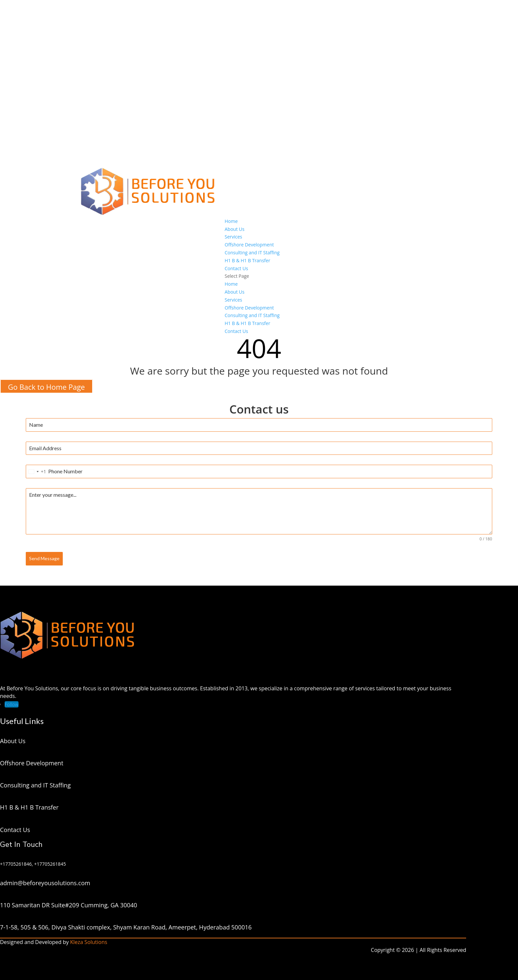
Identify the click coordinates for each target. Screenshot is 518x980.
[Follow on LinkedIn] (12, 704)
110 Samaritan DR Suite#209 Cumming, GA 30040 (69, 905)
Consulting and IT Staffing (252, 253)
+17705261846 (16, 864)
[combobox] (36, 472)
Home (231, 221)
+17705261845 (50, 864)
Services (233, 237)
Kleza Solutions (89, 942)
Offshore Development (249, 245)
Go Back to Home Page (46, 387)
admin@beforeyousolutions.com (45, 883)
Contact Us (236, 268)
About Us (235, 229)
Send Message (44, 558)
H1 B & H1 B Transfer (247, 260)
